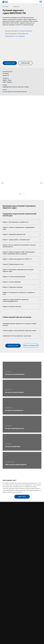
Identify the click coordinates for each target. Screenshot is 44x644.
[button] (9, 49)
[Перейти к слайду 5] (24, 194)
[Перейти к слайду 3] (22, 194)
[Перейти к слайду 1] (20, 194)
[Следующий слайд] (41, 183)
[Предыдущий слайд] (3, 183)
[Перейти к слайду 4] (23, 194)
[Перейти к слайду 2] (21, 194)
